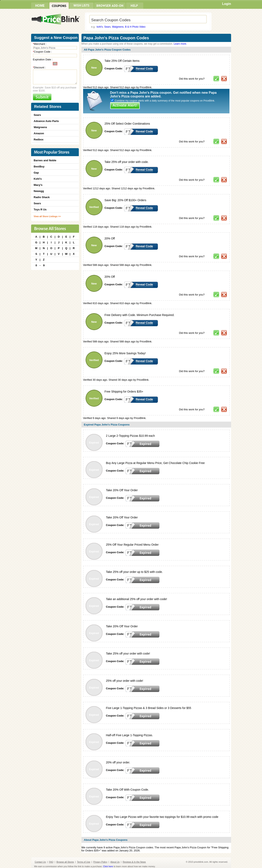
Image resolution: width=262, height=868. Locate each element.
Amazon (39, 133)
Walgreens (118, 27)
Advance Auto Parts (46, 121)
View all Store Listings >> (47, 216)
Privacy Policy (100, 862)
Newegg (39, 191)
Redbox (39, 139)
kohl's (100, 27)
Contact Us (40, 862)
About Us (115, 862)
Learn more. (180, 44)
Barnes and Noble (45, 160)
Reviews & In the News (134, 862)
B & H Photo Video (135, 27)
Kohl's (38, 179)
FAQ (51, 862)
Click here (108, 866)
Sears (107, 27)
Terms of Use (84, 862)
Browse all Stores (65, 862)
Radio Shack (42, 197)
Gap (36, 173)
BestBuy (39, 166)
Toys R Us (40, 209)
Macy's (38, 185)
